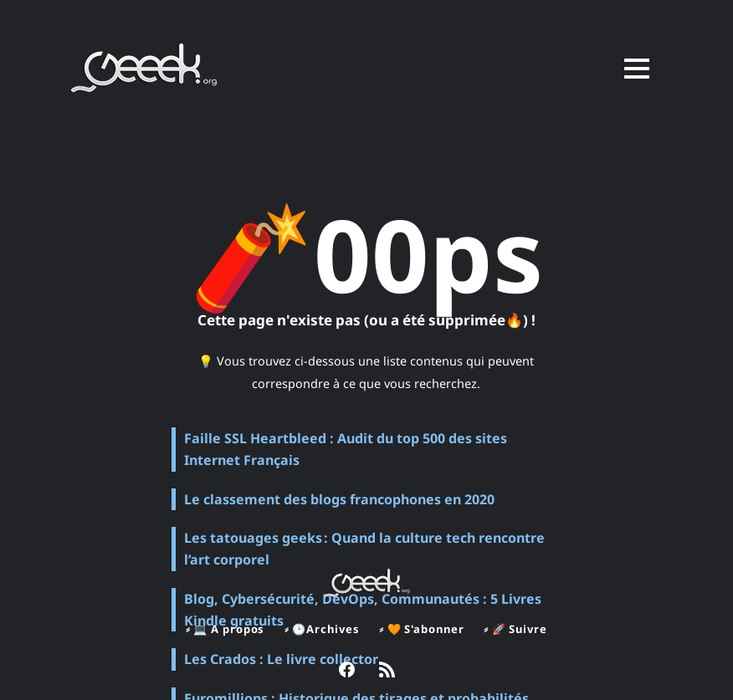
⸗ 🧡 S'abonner (422, 629)
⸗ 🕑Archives (321, 629)
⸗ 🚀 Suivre (517, 629)
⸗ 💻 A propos (224, 629)
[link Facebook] (347, 672)
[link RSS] (387, 672)
